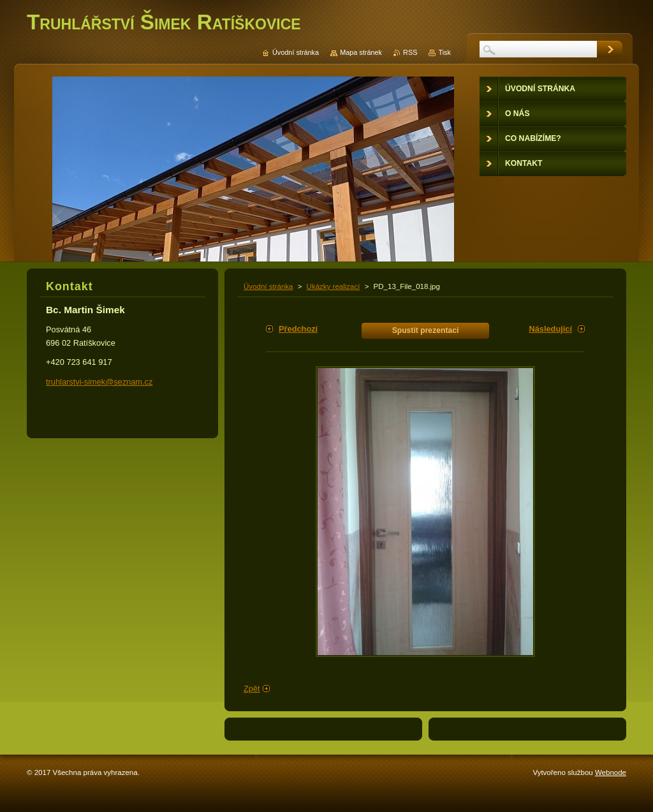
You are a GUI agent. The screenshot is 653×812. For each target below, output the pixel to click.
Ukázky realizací (334, 286)
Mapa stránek (361, 52)
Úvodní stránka (268, 286)
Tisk (444, 52)
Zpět (252, 689)
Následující (550, 329)
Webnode (611, 772)
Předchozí (298, 329)
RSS (410, 52)
